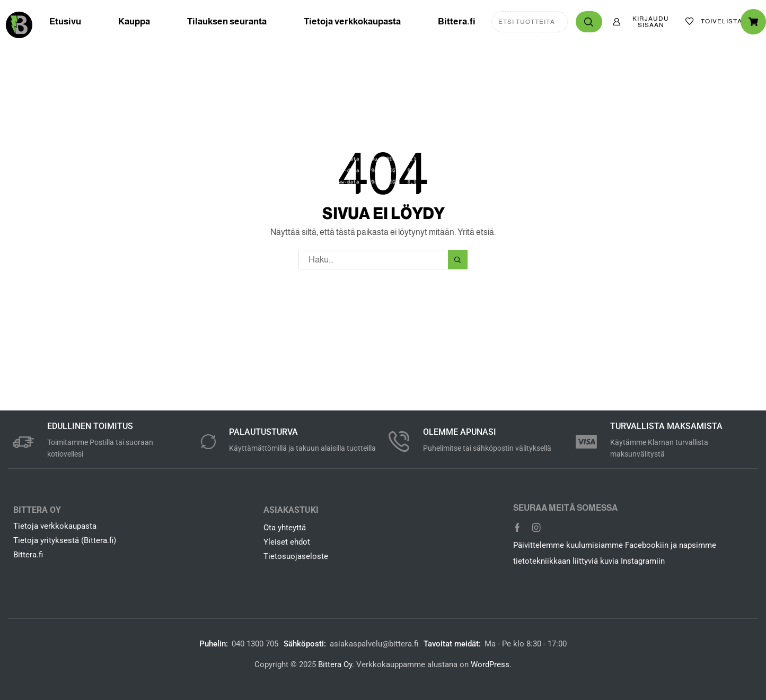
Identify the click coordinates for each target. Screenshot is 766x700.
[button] (644, 22)
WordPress (490, 664)
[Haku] (589, 22)
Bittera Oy (335, 664)
